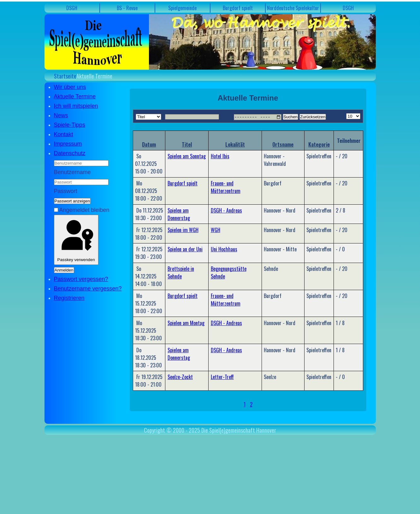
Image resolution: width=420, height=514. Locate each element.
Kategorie (319, 144)
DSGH (72, 8)
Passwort (66, 191)
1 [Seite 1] (245, 404)
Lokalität (235, 144)
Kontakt (64, 134)
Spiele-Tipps (70, 125)
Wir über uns (70, 87)
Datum (149, 144)
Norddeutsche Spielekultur (293, 8)
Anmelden (64, 270)
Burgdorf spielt (238, 8)
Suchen (290, 117)
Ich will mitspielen (76, 106)
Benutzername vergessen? (88, 289)
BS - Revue (127, 8)
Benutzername (72, 172)
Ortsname (283, 144)
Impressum (68, 144)
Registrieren (69, 298)
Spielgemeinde (182, 8)
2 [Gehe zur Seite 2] (251, 404)
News (61, 115)
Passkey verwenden (76, 240)
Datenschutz (70, 153)
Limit (340, 116)
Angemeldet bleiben (84, 210)
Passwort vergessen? (81, 279)
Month (226, 116)
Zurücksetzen (313, 117)
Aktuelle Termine (75, 96)
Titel (187, 144)
